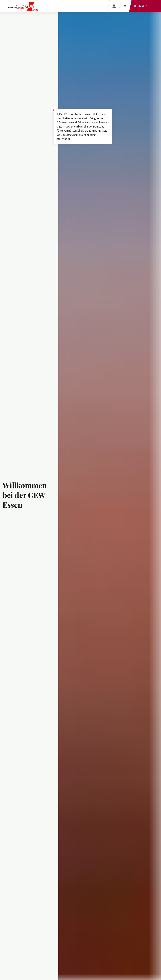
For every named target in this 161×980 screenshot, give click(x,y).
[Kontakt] (142, 6)
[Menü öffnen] (125, 6)
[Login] (114, 6)
